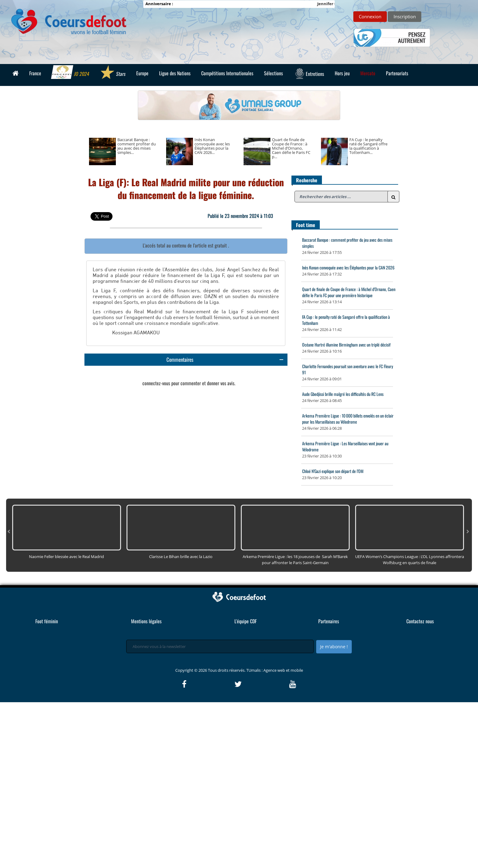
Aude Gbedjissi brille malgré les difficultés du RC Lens (343, 394)
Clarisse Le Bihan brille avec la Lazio (181, 722)
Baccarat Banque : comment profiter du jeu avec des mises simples (347, 243)
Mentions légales (146, 787)
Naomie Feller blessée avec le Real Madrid (66, 722)
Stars (113, 73)
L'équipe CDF (246, 787)
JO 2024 (70, 73)
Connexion (370, 16)
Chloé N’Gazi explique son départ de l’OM (333, 471)
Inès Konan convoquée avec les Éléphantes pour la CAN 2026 (348, 267)
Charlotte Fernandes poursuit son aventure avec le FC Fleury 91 (348, 369)
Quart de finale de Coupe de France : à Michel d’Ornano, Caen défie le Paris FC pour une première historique (349, 292)
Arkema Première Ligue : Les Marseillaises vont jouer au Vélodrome (345, 446)
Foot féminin (47, 787)
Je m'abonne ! (334, 812)
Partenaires (329, 787)
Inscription (405, 16)
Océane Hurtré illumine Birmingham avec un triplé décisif (346, 345)
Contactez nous (420, 787)
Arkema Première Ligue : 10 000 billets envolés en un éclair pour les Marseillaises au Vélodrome (348, 419)
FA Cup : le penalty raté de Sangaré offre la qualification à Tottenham (346, 320)
